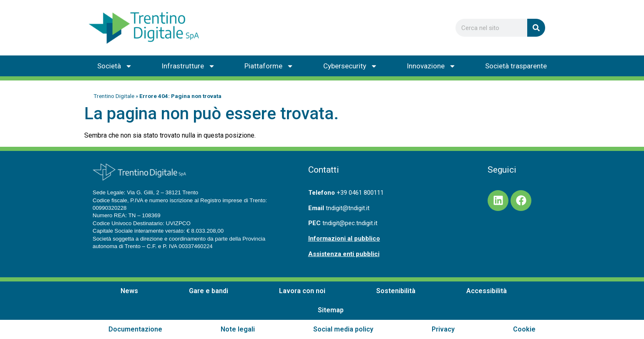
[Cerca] (536, 28)
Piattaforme (269, 66)
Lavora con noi (302, 291)
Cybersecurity (350, 66)
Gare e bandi (209, 291)
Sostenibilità (396, 291)
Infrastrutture (188, 66)
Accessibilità (487, 291)
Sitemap (331, 310)
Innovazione (431, 66)
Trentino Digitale (114, 96)
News (129, 291)
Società (115, 66)
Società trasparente (516, 66)
